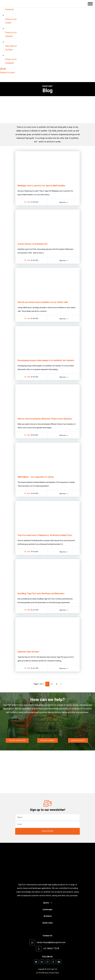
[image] (10, 9)
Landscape (48, 910)
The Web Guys (43, 973)
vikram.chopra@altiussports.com (51, 942)
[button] (90, 4)
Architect (48, 916)
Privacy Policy (54, 973)
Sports (46, 903)
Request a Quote (7, 72)
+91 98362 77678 (51, 948)
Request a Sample (48, 740)
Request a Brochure (17, 740)
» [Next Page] (61, 684)
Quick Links (48, 923)
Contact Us (48, 936)
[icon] (1, 69)
